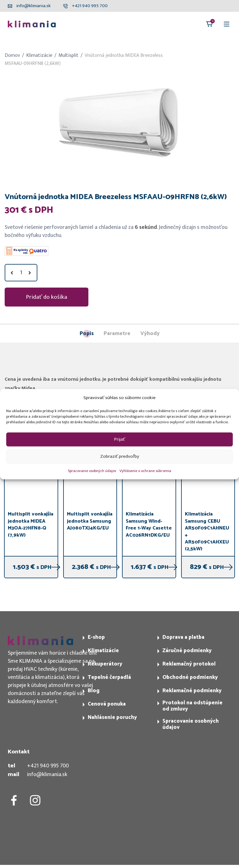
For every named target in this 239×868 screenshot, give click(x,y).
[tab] (87, 334)
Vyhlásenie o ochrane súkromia (145, 470)
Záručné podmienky (187, 651)
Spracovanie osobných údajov (92, 470)
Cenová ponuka (107, 704)
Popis (87, 334)
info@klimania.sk (47, 775)
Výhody (150, 334)
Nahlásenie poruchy (112, 717)
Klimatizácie (39, 56)
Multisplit (68, 56)
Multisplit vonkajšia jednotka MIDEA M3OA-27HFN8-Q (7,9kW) (30, 525)
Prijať (120, 439)
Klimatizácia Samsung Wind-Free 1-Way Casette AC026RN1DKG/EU (149, 525)
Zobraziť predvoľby (120, 456)
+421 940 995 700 (48, 766)
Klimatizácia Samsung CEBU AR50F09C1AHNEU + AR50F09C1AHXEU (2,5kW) (207, 532)
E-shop (96, 637)
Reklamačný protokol (189, 664)
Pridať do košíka (47, 297)
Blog (94, 691)
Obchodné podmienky (190, 677)
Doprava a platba (183, 637)
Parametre (117, 334)
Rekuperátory (105, 664)
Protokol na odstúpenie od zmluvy (192, 706)
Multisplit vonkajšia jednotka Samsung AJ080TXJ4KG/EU (90, 521)
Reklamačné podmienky (192, 691)
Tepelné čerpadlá (109, 677)
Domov (12, 56)
